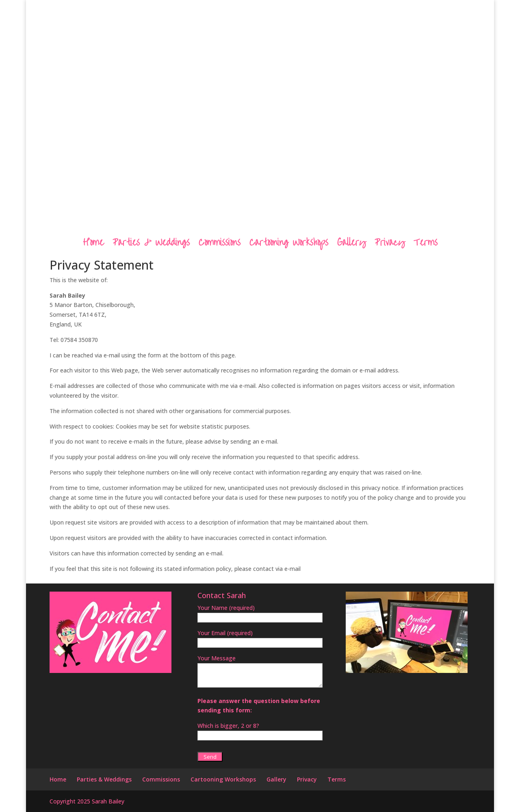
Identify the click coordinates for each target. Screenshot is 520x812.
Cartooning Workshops (289, 244)
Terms (426, 244)
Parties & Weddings (151, 244)
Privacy (390, 244)
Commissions (220, 244)
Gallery (351, 244)
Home (93, 244)
